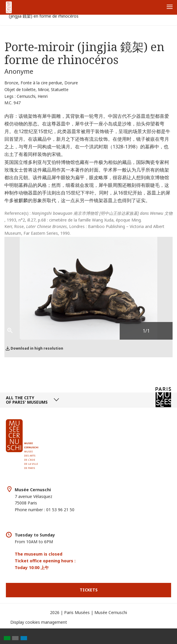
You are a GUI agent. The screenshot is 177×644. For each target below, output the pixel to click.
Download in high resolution (37, 348)
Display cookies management (39, 622)
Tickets (89, 590)
